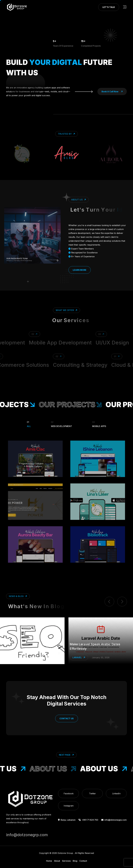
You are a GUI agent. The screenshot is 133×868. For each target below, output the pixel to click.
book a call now (112, 91)
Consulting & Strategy (77, 365)
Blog (75, 861)
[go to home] (17, 7)
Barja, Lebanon (67, 820)
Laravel (79, 657)
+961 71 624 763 (88, 820)
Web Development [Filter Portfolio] (61, 424)
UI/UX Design (116, 343)
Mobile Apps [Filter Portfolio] (99, 424)
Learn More (80, 270)
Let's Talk (109, 7)
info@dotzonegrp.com (114, 820)
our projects (75, 405)
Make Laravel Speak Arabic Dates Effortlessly (95, 646)
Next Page (67, 755)
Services (66, 861)
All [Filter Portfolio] (29, 424)
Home (49, 861)
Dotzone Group (65, 853)
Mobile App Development (64, 343)
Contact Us (67, 718)
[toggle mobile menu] (125, 7)
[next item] (122, 602)
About (57, 861)
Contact (83, 861)
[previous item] (109, 602)
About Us (56, 769)
